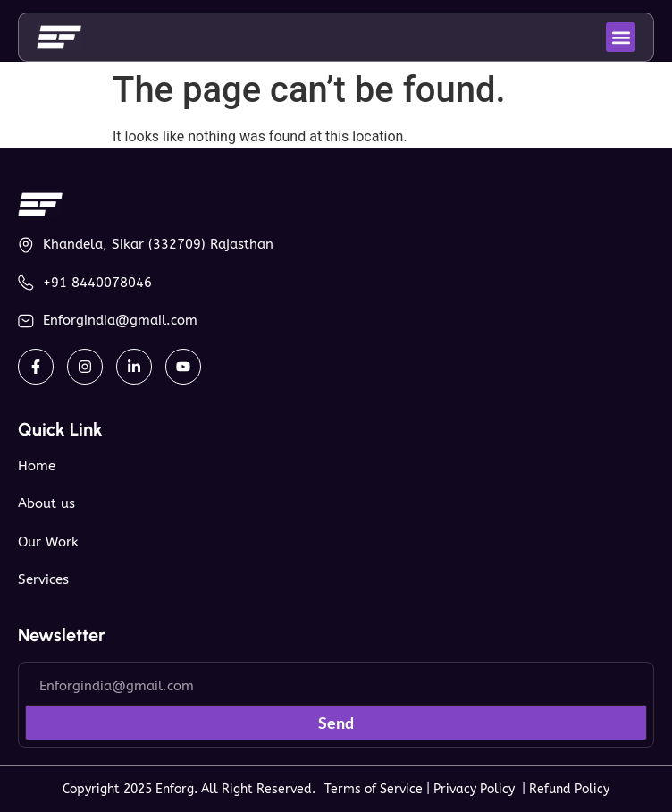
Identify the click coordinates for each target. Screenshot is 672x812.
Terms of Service (374, 789)
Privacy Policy (478, 789)
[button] (621, 37)
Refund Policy (569, 789)
